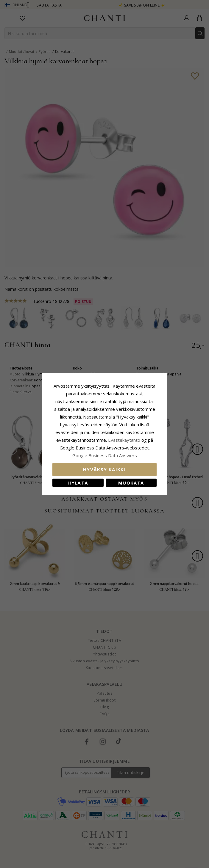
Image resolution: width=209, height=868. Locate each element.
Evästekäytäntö (124, 440)
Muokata (131, 483)
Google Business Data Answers (105, 455)
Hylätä (78, 483)
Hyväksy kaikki (104, 469)
